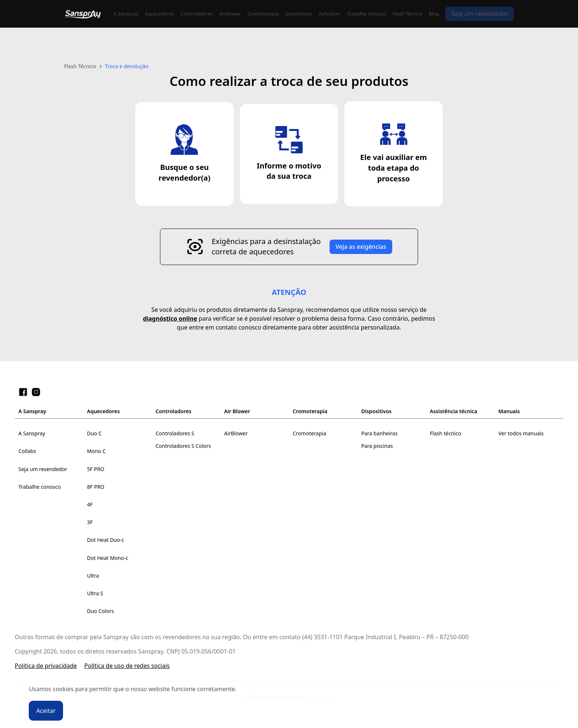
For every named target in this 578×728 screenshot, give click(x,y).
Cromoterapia (263, 14)
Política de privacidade (46, 666)
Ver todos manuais (521, 433)
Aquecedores (160, 14)
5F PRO (96, 469)
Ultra (93, 576)
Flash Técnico (407, 14)
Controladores (197, 14)
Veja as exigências (361, 247)
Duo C (94, 433)
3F (90, 522)
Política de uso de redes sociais (127, 666)
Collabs (27, 451)
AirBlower (230, 14)
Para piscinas (377, 446)
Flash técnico (445, 433)
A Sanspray (126, 14)
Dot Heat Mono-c (108, 558)
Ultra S (95, 593)
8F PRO (96, 487)
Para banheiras (379, 433)
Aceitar (46, 711)
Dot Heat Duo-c (106, 540)
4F (90, 504)
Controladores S (175, 433)
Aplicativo (329, 14)
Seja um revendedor (480, 14)
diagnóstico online (170, 318)
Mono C (96, 451)
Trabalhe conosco (367, 14)
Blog (434, 14)
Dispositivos (299, 14)
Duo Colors (100, 611)
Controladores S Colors (183, 446)
